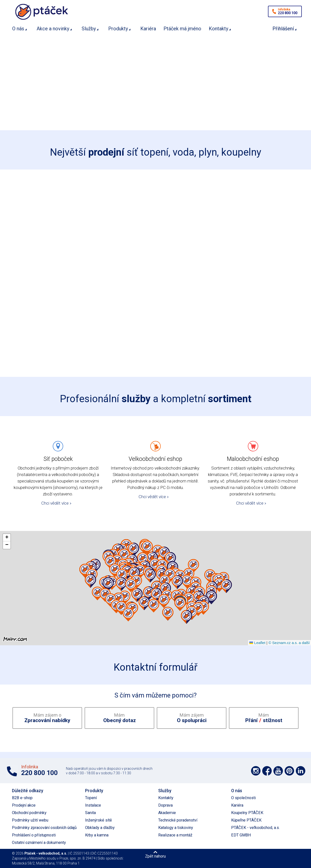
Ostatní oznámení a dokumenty (39, 843)
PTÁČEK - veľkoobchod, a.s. (255, 828)
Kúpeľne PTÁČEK (246, 820)
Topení (91, 798)
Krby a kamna (97, 835)
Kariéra (148, 29)
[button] (136, 582)
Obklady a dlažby (100, 828)
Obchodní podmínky (29, 813)
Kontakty (218, 29)
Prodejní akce (24, 805)
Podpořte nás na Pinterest (289, 771)
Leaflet (257, 643)
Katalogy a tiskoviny (176, 828)
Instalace (93, 805)
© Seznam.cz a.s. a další (289, 643)
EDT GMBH (241, 835)
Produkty (118, 29)
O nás (18, 29)
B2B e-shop (22, 798)
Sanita (90, 813)
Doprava (165, 805)
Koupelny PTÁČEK (247, 813)
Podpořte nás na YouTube (278, 771)
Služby (89, 29)
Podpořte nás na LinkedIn (301, 771)
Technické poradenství (178, 820)
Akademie (167, 813)
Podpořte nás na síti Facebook (267, 771)
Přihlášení (283, 29)
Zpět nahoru (155, 856)
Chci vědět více (55, 503)
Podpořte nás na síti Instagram (256, 771)
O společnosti (243, 798)
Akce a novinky (53, 29)
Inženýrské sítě (99, 820)
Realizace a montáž (175, 835)
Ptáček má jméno (182, 29)
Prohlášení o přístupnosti (34, 835)
